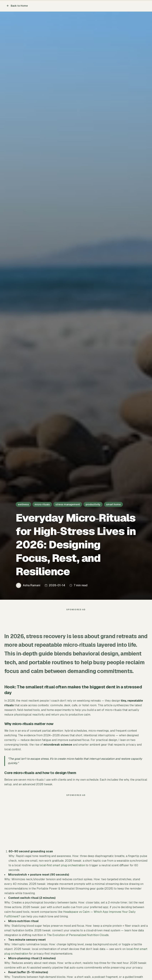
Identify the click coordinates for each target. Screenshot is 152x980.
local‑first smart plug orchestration (62, 867)
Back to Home (17, 6)
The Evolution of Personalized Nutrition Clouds (78, 937)
